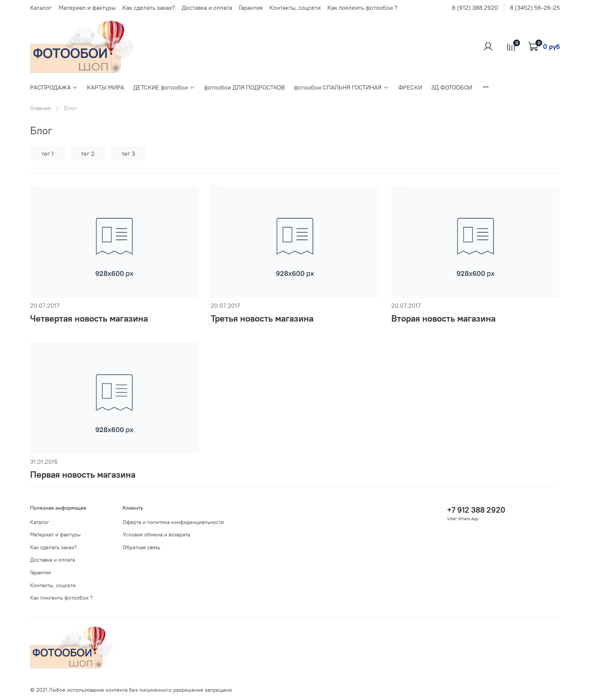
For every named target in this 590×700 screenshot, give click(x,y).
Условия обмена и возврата (156, 534)
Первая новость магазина (83, 474)
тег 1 (48, 153)
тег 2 (88, 153)
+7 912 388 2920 (476, 510)
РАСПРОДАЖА (54, 87)
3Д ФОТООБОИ (452, 87)
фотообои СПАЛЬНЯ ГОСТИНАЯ (341, 87)
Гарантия (251, 8)
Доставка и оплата (207, 8)
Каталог (41, 8)
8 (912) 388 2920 (475, 8)
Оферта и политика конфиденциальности (173, 522)
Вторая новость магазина (443, 318)
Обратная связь (141, 547)
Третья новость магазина (262, 318)
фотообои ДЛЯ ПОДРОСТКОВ (244, 87)
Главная (40, 108)
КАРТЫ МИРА (106, 87)
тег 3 (128, 153)
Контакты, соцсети (295, 8)
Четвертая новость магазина (89, 318)
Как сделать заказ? (149, 8)
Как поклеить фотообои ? (362, 8)
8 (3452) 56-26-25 (535, 8)
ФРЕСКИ (410, 87)
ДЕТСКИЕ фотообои (164, 87)
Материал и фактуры (87, 8)
